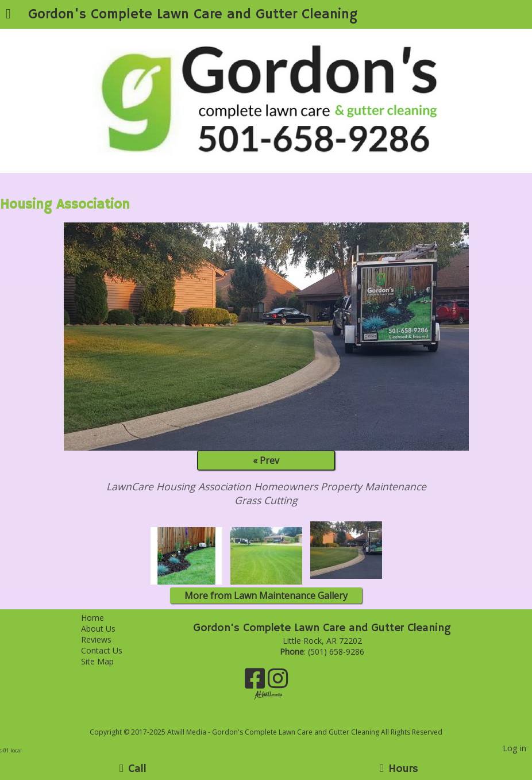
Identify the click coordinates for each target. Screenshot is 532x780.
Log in (514, 748)
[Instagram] (278, 683)
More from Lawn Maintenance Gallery (266, 595)
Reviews (105, 639)
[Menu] (8, 15)
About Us (107, 629)
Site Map (106, 661)
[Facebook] (256, 683)
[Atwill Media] (276, 719)
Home (101, 618)
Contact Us (110, 650)
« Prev (266, 460)
